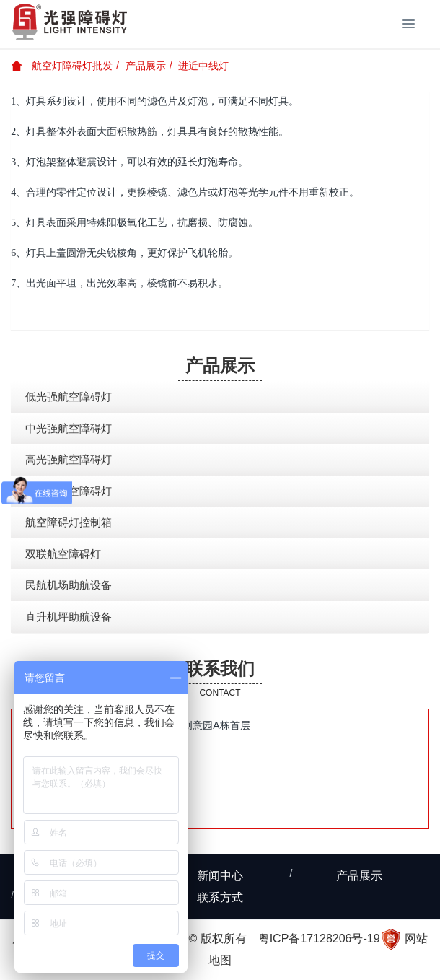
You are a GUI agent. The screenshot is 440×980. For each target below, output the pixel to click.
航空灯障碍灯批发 (62, 66)
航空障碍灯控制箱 (69, 522)
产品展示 (146, 66)
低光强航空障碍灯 (69, 397)
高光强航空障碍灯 (69, 459)
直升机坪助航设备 (69, 617)
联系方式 (220, 897)
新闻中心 (220, 876)
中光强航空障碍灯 (69, 428)
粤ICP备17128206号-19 (319, 939)
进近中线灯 (203, 66)
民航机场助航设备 (69, 585)
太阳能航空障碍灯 (69, 491)
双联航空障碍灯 (63, 554)
